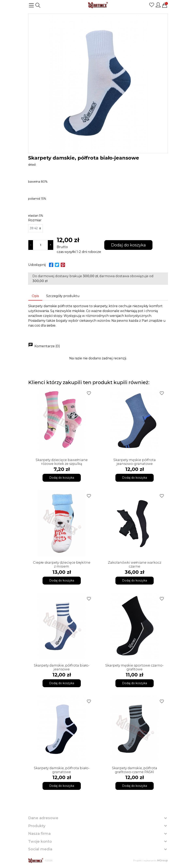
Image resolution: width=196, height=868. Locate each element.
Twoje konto (40, 841)
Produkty (37, 826)
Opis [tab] (35, 296)
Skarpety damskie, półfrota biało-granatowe (62, 770)
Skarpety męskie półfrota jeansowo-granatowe (135, 462)
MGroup (162, 860)
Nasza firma (39, 834)
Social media (40, 849)
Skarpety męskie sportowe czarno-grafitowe (134, 667)
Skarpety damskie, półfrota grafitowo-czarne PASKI (135, 770)
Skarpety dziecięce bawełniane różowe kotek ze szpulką (62, 462)
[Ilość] (40, 245)
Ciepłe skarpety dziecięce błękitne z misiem (62, 564)
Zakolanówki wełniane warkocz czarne (135, 564)
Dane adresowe (43, 818)
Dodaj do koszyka (128, 245)
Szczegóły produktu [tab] (63, 296)
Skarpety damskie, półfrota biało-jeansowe (62, 667)
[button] (38, 5)
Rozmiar (35, 220)
